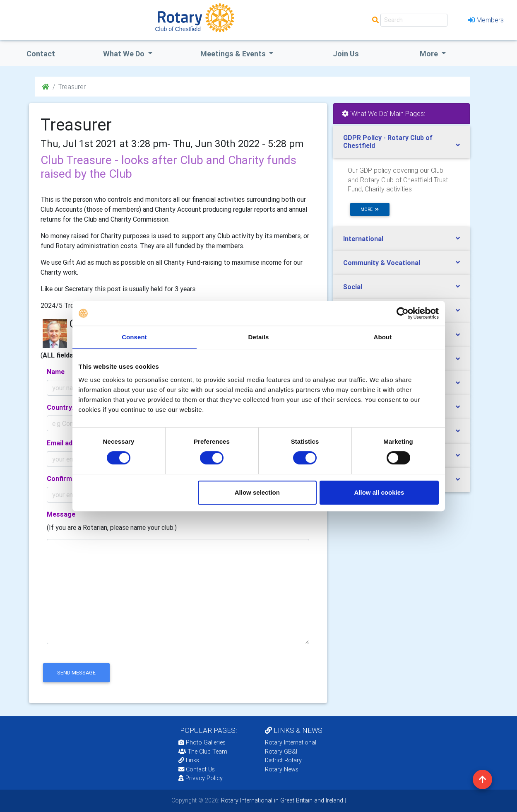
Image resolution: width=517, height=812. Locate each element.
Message (61, 514)
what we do (125, 54)
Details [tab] (259, 337)
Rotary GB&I (281, 752)
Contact (41, 54)
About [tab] (383, 337)
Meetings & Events (234, 54)
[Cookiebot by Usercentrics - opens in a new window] (403, 313)
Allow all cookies (379, 492)
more (370, 209)
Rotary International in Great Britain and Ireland (281, 800)
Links (189, 760)
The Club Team (203, 752)
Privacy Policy (201, 778)
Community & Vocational (382, 263)
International (363, 239)
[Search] (414, 20)
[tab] (402, 142)
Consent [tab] (134, 337)
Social (353, 287)
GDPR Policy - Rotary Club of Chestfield (388, 141)
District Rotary (283, 760)
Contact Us (197, 769)
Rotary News (282, 769)
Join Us (346, 54)
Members (486, 20)
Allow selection (257, 492)
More (430, 54)
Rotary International (291, 742)
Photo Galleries (202, 742)
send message (76, 673)
